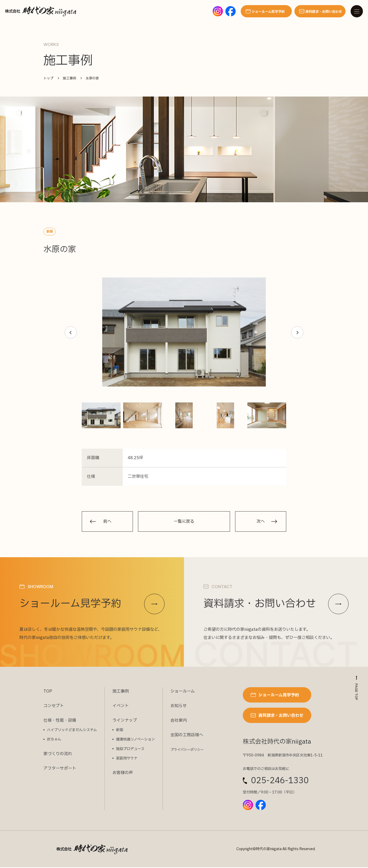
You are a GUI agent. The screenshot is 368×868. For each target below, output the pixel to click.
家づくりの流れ (58, 755)
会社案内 (179, 721)
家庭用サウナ (127, 759)
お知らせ (179, 707)
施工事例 (121, 692)
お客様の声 (123, 774)
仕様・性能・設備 (60, 721)
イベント (121, 707)
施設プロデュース (130, 750)
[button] (71, 332)
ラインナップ (125, 721)
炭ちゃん (54, 740)
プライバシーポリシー (187, 751)
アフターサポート (60, 769)
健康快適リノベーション (135, 740)
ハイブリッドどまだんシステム (72, 731)
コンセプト (54, 707)
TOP (48, 692)
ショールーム (183, 692)
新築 (120, 731)
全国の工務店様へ (187, 736)
